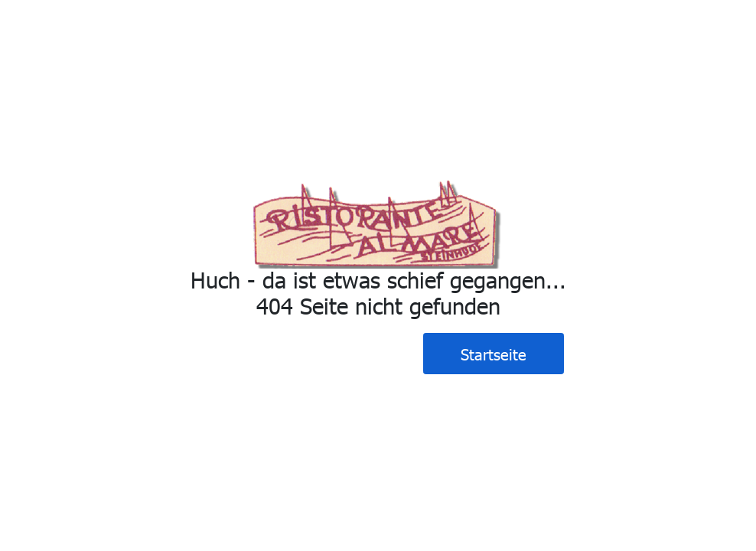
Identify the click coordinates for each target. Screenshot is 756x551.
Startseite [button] (494, 354)
